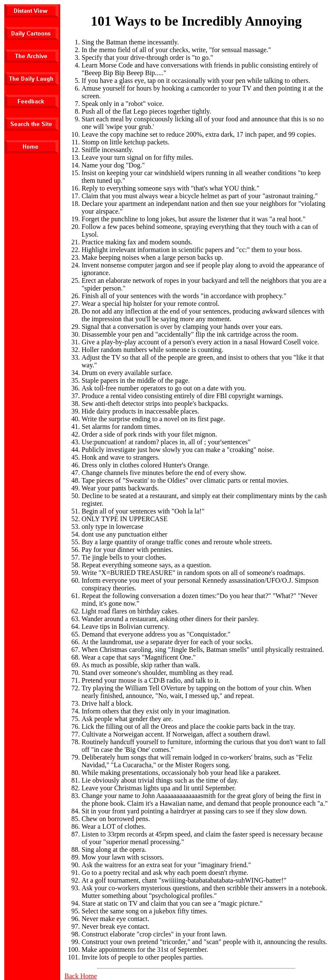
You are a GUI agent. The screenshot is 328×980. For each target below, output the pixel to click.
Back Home (81, 976)
